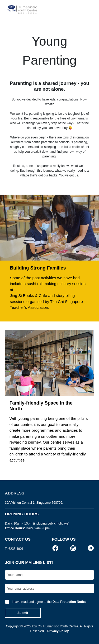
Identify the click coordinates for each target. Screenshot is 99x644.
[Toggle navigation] (89, 10)
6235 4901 (16, 549)
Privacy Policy (58, 631)
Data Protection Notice (70, 602)
